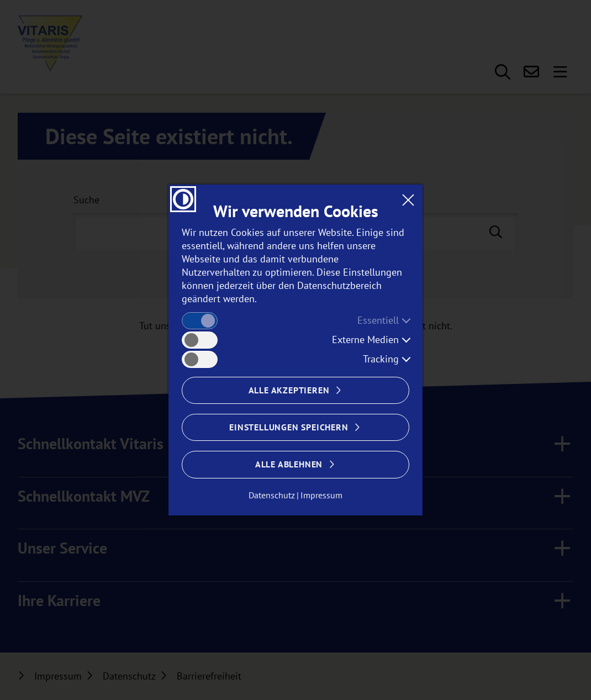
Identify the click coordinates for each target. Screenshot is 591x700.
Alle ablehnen (289, 464)
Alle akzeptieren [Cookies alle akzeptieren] (289, 390)
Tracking (381, 359)
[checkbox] (200, 321)
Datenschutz (272, 495)
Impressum (321, 495)
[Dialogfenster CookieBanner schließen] (408, 199)
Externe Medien (365, 340)
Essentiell (378, 320)
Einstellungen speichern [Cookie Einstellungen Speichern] (289, 427)
